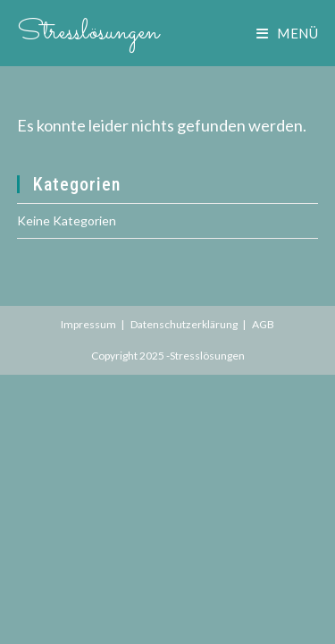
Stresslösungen (88, 33)
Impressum (88, 324)
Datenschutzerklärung (184, 324)
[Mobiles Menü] (287, 33)
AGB (263, 324)
